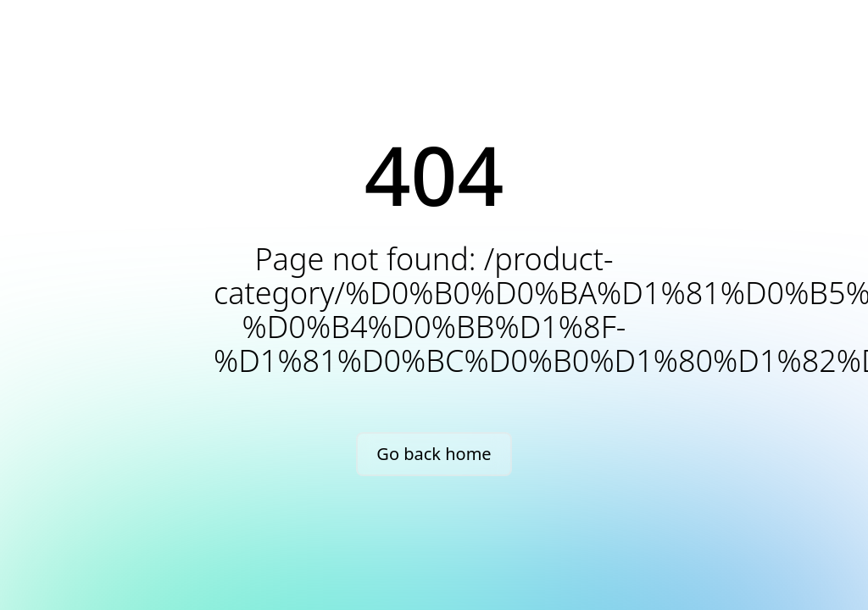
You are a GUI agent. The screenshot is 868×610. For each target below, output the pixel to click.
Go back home (434, 454)
